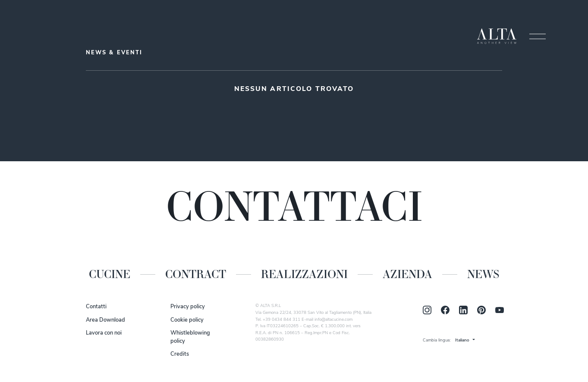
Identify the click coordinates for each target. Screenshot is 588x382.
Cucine (110, 274)
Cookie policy (187, 320)
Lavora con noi (104, 333)
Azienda (407, 274)
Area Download (105, 320)
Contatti (96, 307)
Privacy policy (188, 307)
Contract (196, 274)
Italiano (462, 340)
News (483, 274)
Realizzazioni (304, 274)
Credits (180, 354)
